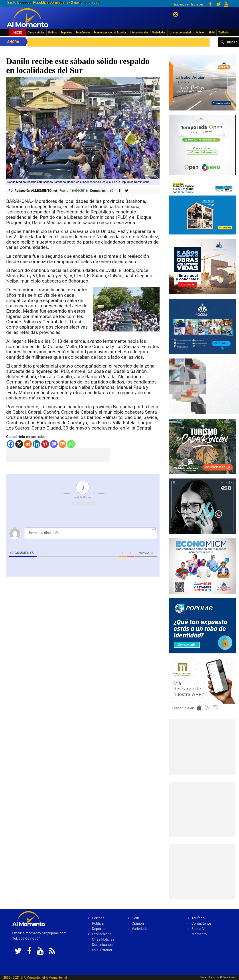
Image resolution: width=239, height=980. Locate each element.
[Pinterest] (45, 444)
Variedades (159, 33)
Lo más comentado (181, 33)
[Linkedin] (37, 444)
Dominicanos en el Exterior (110, 33)
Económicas (83, 33)
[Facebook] (11, 444)
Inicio (17, 33)
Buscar (231, 42)
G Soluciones (228, 977)
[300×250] (202, 206)
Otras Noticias (36, 33)
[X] (19, 444)
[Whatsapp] (71, 444)
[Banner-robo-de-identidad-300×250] (202, 625)
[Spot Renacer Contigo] (202, 326)
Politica (53, 33)
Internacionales (139, 33)
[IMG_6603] (202, 446)
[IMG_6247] (202, 566)
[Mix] (62, 444)
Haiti (212, 33)
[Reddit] (28, 444)
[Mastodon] (54, 444)
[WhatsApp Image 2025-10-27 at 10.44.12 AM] (202, 82)
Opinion (201, 33)
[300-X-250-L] (202, 506)
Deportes (66, 33)
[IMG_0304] (202, 144)
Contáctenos (202, 923)
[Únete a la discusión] (90, 533)
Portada (98, 918)
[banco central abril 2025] (202, 685)
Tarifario (223, 33)
